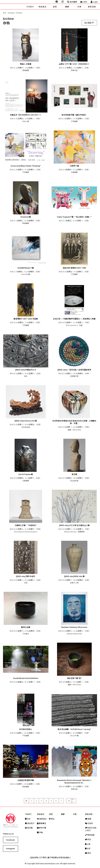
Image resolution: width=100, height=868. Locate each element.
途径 (55, 7)
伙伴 (88, 848)
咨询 (88, 853)
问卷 (79, 7)
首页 (5, 13)
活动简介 (30, 823)
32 (69, 801)
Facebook (10, 840)
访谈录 (89, 823)
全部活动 (42, 819)
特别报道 (90, 835)
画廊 (67, 7)
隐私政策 (34, 857)
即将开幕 (42, 828)
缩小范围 (89, 23)
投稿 (88, 819)
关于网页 (43, 857)
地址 (52, 819)
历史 (28, 819)
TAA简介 (30, 7)
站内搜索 (72, 2)
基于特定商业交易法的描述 (59, 857)
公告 (88, 844)
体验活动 (42, 7)
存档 (40, 832)
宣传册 (29, 828)
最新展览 (42, 823)
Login (94, 2)
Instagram (10, 848)
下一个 (73, 801)
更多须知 (92, 7)
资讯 (88, 839)
